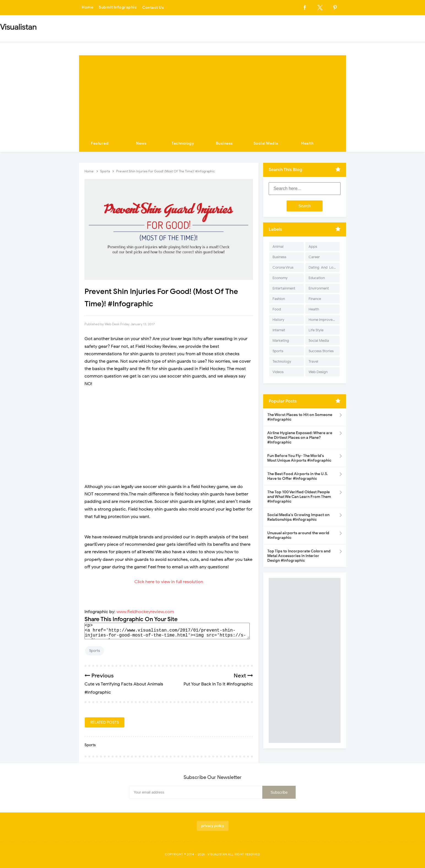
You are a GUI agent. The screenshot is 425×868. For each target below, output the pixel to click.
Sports (95, 651)
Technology (183, 143)
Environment (319, 288)
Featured (100, 143)
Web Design (318, 372)
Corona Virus (283, 267)
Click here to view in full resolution (169, 582)
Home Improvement (324, 320)
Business (224, 143)
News (141, 143)
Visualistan (217, 854)
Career (314, 257)
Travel (313, 361)
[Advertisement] (212, 94)
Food (277, 309)
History (278, 320)
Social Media (266, 143)
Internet (279, 330)
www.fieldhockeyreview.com (145, 612)
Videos (278, 372)
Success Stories (321, 351)
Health (307, 143)
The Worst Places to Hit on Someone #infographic (300, 417)
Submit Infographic (118, 8)
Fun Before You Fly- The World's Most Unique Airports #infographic (299, 458)
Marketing (281, 341)
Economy (280, 278)
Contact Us (153, 8)
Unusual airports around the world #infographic (298, 535)
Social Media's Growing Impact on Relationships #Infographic (298, 517)
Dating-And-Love (323, 267)
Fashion (279, 299)
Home (88, 8)
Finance (315, 299)
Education (317, 278)
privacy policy (213, 826)
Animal (278, 246)
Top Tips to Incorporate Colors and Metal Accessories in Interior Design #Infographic (299, 556)
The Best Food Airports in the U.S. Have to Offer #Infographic (298, 476)
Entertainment (284, 288)
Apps (313, 246)
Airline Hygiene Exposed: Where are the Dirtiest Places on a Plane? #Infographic (300, 438)
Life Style (316, 330)
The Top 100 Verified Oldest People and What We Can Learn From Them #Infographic (299, 497)
